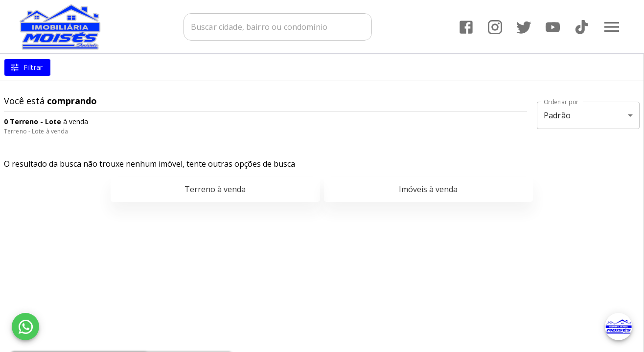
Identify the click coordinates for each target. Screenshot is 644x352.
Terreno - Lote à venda (36, 131)
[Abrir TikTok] (582, 27)
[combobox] (278, 27)
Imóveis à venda (428, 189)
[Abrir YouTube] (553, 27)
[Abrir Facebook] (466, 27)
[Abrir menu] (612, 27)
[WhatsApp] (25, 327)
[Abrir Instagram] (495, 27)
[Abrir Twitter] (524, 27)
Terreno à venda (215, 189)
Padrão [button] (557, 115)
